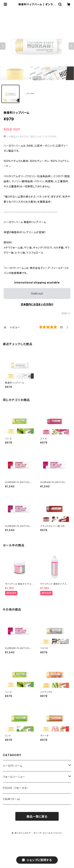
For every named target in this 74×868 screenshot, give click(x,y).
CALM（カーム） (12, 799)
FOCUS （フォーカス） (15, 788)
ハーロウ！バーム (12, 766)
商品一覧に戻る (37, 817)
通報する (66, 313)
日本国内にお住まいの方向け (37, 304)
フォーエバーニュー (14, 777)
